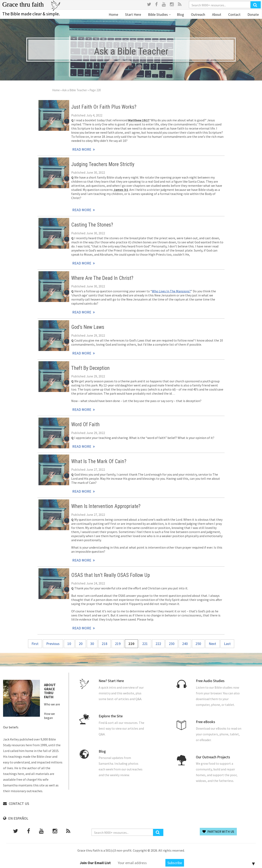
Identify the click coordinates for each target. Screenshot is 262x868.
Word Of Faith (85, 424)
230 (172, 644)
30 (92, 644)
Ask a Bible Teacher (75, 90)
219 (118, 644)
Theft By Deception (90, 368)
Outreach (198, 14)
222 (158, 644)
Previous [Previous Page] (53, 644)
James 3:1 (121, 190)
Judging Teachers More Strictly (103, 164)
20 (81, 644)
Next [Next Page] (212, 644)
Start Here (133, 14)
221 (145, 644)
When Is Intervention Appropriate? (106, 506)
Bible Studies (159, 14)
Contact (234, 14)
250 (198, 644)
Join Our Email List (95, 863)
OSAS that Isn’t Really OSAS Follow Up (111, 575)
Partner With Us (218, 832)
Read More (54, 115)
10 (69, 644)
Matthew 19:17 (139, 120)
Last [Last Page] (227, 644)
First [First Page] (35, 644)
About (216, 14)
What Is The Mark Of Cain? (99, 461)
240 (185, 644)
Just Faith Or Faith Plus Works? (104, 107)
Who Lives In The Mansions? (171, 291)
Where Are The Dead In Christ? (102, 278)
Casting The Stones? (92, 225)
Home (113, 14)
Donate (253, 14)
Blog (180, 14)
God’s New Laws (88, 327)
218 (104, 644)
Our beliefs (11, 727)
